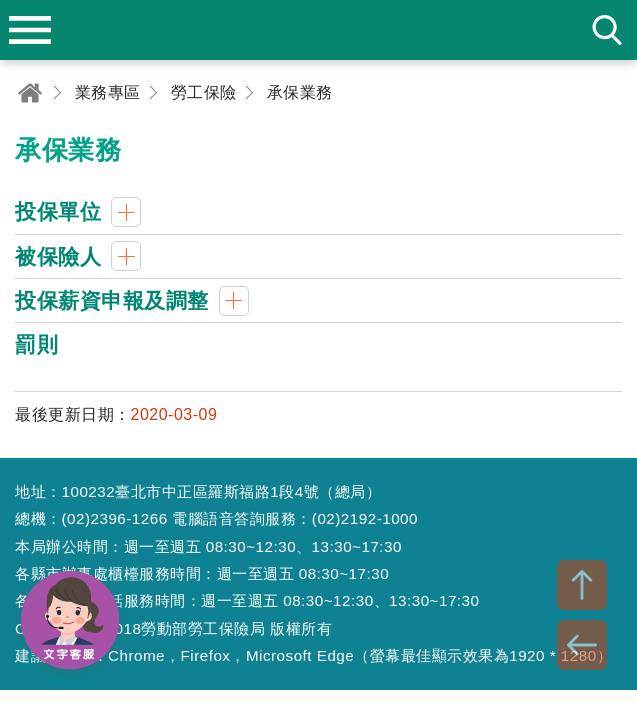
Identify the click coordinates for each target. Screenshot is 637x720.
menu (30, 30)
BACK (582, 645)
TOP (582, 585)
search (607, 30)
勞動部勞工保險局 (319, 30)
